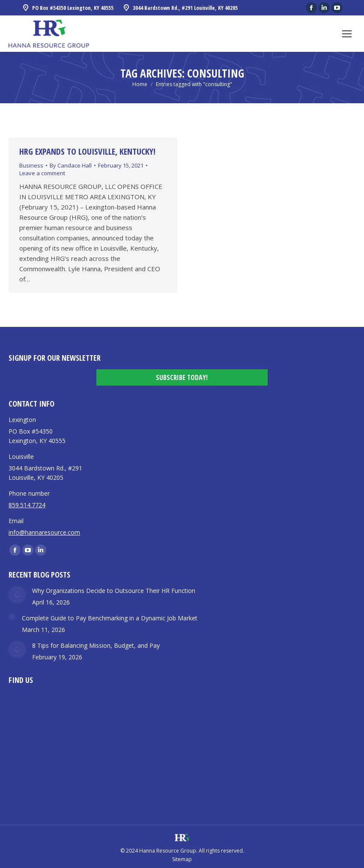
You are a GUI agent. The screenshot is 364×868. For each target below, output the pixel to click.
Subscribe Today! (182, 377)
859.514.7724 (27, 505)
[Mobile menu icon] (347, 34)
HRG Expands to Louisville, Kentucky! (87, 151)
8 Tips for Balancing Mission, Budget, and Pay (96, 645)
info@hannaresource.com (44, 532)
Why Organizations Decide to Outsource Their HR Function (114, 591)
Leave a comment (42, 173)
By (71, 165)
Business (31, 165)
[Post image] (17, 595)
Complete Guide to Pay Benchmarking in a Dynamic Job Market (110, 618)
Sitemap (182, 859)
